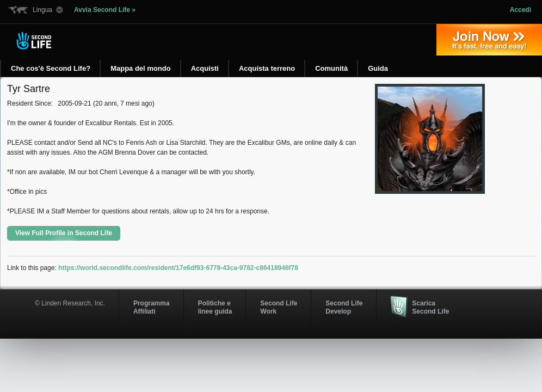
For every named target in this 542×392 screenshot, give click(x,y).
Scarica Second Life (430, 307)
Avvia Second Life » (105, 10)
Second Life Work (279, 307)
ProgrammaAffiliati (152, 307)
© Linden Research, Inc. (70, 303)
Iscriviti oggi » (489, 40)
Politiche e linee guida (215, 307)
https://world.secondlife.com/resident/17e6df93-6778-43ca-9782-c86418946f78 (178, 268)
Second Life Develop (344, 307)
